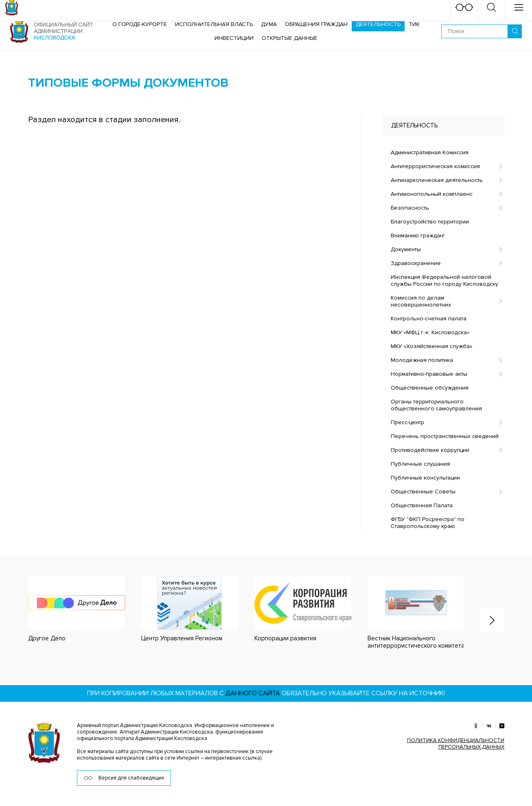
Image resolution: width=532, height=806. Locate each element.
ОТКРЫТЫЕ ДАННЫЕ (290, 38)
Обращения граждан (316, 24)
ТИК (414, 24)
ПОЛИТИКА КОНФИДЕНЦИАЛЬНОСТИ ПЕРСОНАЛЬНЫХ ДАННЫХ (456, 744)
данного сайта (253, 693)
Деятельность (378, 24)
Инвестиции (234, 38)
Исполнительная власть (214, 24)
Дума (269, 24)
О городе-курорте (140, 24)
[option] (68, 609)
